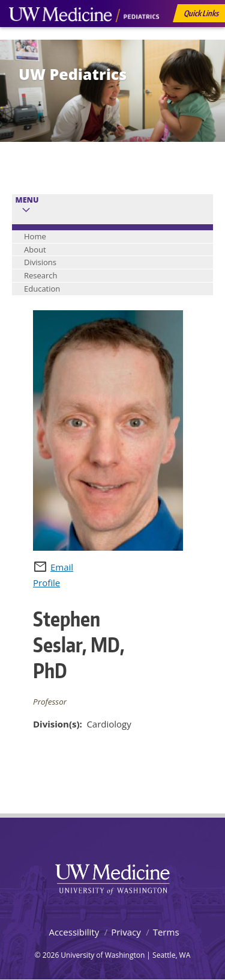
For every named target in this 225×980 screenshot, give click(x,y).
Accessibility (74, 932)
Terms (166, 932)
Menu (27, 200)
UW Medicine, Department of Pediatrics (84, 37)
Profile (46, 583)
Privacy (126, 932)
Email (62, 567)
